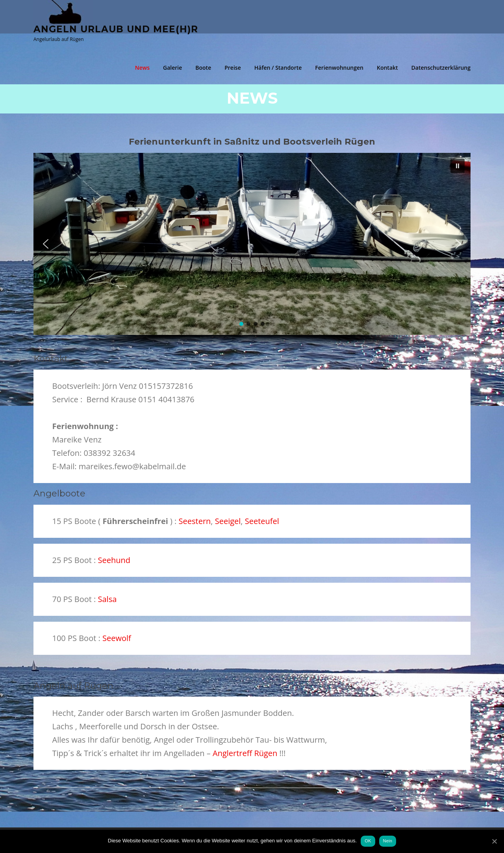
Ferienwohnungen (339, 68)
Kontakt (387, 68)
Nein (388, 841)
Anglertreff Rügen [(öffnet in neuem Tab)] (245, 753)
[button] (46, 244)
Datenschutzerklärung (441, 68)
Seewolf (117, 638)
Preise (233, 68)
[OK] (494, 841)
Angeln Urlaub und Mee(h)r (116, 29)
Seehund (114, 560)
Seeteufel (262, 521)
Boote (203, 68)
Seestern (195, 521)
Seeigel (228, 521)
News (142, 68)
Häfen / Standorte (278, 68)
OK (368, 841)
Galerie (172, 68)
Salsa (107, 599)
